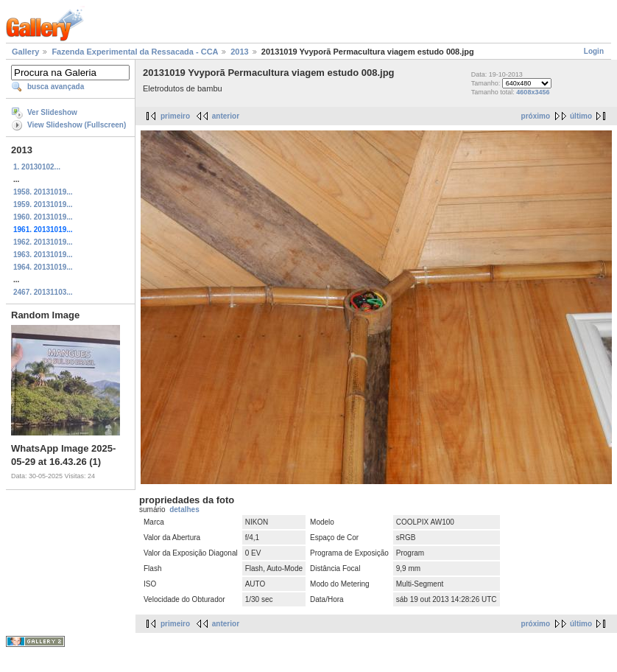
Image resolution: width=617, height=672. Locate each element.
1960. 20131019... (43, 217)
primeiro (175, 116)
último (581, 116)
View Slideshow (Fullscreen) (77, 125)
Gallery (25, 52)
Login (594, 51)
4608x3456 (533, 92)
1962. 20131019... (43, 242)
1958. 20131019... (43, 192)
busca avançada (56, 87)
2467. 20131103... (43, 292)
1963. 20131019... (43, 255)
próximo (536, 116)
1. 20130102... (37, 167)
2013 (239, 52)
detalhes (184, 510)
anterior (226, 116)
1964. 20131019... (43, 267)
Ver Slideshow (52, 112)
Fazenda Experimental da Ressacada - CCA (135, 52)
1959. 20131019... (43, 204)
